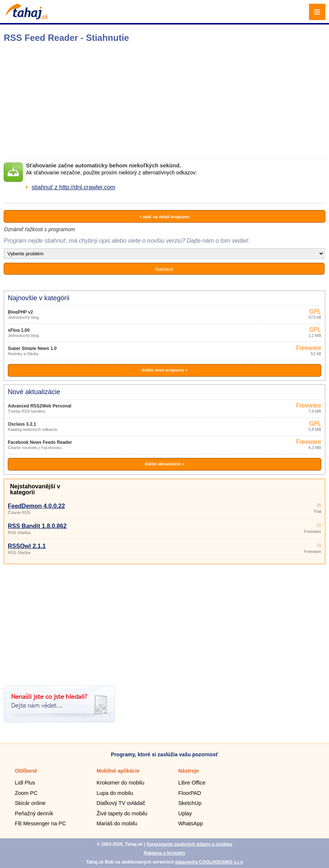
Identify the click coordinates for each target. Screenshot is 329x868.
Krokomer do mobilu (120, 783)
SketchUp (190, 803)
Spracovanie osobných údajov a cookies (189, 844)
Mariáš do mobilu (117, 823)
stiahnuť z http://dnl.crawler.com (74, 187)
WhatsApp (190, 823)
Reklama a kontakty (164, 853)
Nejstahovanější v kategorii (35, 489)
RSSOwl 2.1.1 (27, 546)
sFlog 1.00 (19, 330)
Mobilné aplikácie (118, 771)
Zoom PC (26, 793)
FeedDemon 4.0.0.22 (36, 506)
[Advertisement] (164, 622)
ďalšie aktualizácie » (164, 464)
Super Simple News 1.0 (32, 348)
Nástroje (189, 771)
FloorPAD (190, 793)
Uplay (185, 813)
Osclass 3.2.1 (22, 424)
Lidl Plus (25, 783)
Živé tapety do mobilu (122, 813)
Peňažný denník (34, 813)
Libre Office (192, 783)
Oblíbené (26, 771)
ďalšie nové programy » (164, 370)
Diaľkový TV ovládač (121, 803)
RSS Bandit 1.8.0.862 (37, 526)
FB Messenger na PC (40, 823)
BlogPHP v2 (20, 312)
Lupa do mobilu (115, 793)
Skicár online (30, 803)
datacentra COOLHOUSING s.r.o (209, 862)
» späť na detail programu (164, 217)
